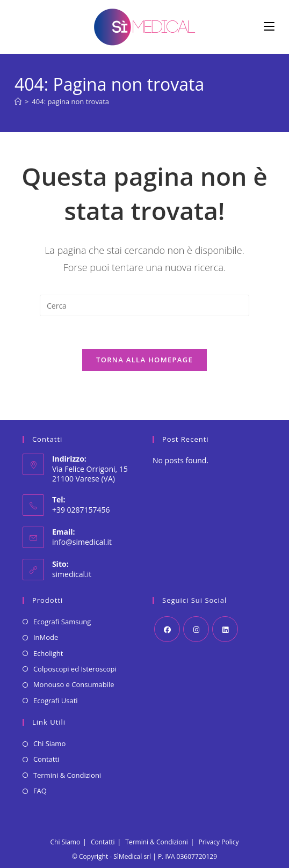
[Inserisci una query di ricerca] (144, 305)
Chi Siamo (49, 743)
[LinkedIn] (225, 629)
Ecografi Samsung (62, 622)
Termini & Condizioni (67, 775)
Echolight (48, 653)
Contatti (46, 759)
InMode (46, 637)
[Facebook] (167, 629)
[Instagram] (196, 629)
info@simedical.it (82, 542)
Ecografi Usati (56, 701)
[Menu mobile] (269, 27)
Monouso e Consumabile (74, 684)
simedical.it (72, 574)
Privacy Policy (219, 842)
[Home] (18, 101)
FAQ (40, 791)
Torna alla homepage (144, 360)
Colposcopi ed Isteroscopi (75, 669)
